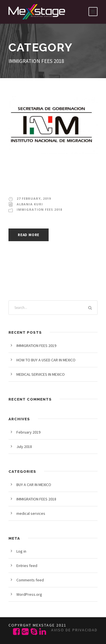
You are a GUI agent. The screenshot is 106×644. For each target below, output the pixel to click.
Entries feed (27, 566)
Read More (29, 235)
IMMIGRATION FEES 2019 (46, 179)
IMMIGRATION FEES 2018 (39, 209)
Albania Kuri (30, 204)
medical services (31, 513)
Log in (21, 551)
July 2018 (24, 447)
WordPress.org (29, 594)
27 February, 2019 (34, 198)
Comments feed (30, 580)
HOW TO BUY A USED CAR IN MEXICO (46, 360)
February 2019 (28, 432)
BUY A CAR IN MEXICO (34, 485)
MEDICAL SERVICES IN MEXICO (41, 374)
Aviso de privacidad (74, 630)
